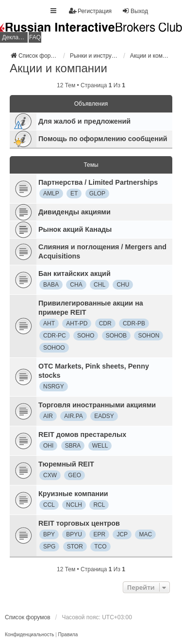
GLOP (97, 193)
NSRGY (54, 386)
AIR (48, 416)
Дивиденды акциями (74, 212)
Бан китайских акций (74, 274)
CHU (123, 285)
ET (74, 193)
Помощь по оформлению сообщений (103, 139)
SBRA (73, 446)
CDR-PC (55, 336)
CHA (76, 285)
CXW (50, 475)
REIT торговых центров (79, 523)
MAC (145, 534)
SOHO (86, 336)
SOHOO (54, 348)
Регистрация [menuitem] (90, 11)
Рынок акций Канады (75, 229)
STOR (75, 547)
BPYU (74, 534)
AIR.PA (73, 416)
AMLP (51, 193)
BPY (49, 534)
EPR (99, 534)
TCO (100, 547)
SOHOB (116, 336)
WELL (100, 446)
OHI (48, 446)
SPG (49, 547)
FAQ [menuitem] (35, 37)
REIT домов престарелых (82, 435)
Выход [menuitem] (135, 11)
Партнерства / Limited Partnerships (98, 182)
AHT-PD (77, 323)
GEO (74, 475)
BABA (51, 285)
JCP (122, 534)
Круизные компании (73, 494)
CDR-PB (134, 323)
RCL (99, 505)
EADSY (104, 416)
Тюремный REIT (66, 464)
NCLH (74, 505)
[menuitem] (29, 635)
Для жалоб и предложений (84, 121)
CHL (99, 285)
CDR (105, 323)
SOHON (149, 336)
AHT (49, 323)
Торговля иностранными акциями (97, 405)
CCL (49, 505)
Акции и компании (58, 68)
